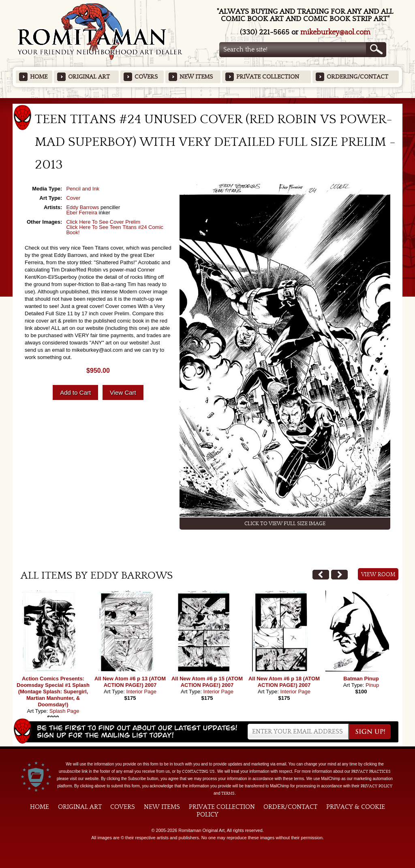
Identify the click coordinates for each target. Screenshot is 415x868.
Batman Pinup (361, 679)
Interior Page (141, 692)
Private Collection (268, 77)
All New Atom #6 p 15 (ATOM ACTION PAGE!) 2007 (207, 682)
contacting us (198, 772)
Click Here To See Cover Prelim (103, 222)
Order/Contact (290, 807)
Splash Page (64, 711)
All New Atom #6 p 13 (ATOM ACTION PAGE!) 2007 (130, 682)
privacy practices (371, 772)
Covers (146, 77)
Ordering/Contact (357, 77)
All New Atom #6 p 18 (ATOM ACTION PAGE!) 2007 (284, 682)
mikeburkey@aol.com (335, 32)
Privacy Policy (376, 786)
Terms (228, 793)
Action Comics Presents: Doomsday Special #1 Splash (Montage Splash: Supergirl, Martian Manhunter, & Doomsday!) (53, 692)
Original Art (89, 77)
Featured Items (208, 101)
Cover (73, 198)
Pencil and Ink (83, 189)
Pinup (372, 685)
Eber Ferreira (82, 213)
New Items (196, 77)
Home (39, 77)
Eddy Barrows (82, 207)
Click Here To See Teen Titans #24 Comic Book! (114, 230)
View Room (378, 575)
